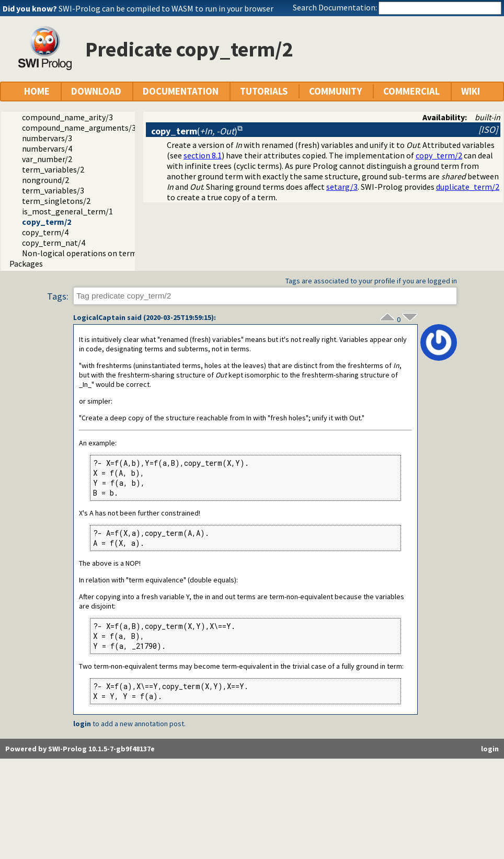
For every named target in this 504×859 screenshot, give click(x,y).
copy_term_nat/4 (54, 243)
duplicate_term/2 (468, 187)
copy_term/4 (45, 232)
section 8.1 (203, 155)
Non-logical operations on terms (81, 253)
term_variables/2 (53, 169)
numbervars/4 (47, 148)
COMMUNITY (335, 91)
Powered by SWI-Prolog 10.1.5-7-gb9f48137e (80, 749)
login (82, 724)
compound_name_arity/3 (67, 117)
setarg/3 (342, 187)
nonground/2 (45, 180)
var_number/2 (47, 159)
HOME (37, 91)
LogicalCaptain (99, 317)
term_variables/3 (53, 190)
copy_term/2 (47, 222)
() (194, 131)
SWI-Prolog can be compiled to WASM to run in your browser (166, 8)
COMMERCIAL (411, 91)
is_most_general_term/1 (67, 211)
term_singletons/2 (56, 201)
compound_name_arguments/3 (79, 128)
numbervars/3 (47, 138)
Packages (26, 264)
